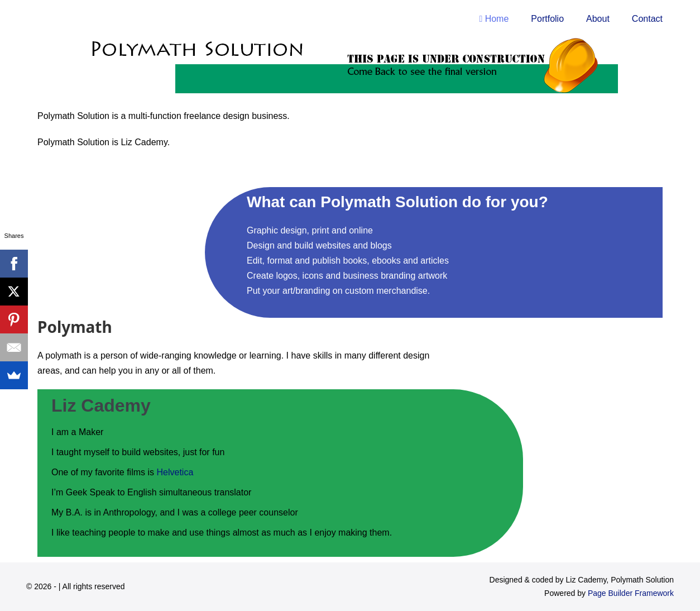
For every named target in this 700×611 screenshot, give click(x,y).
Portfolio (547, 19)
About (598, 19)
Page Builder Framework (631, 593)
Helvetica (175, 472)
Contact (647, 19)
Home (494, 19)
